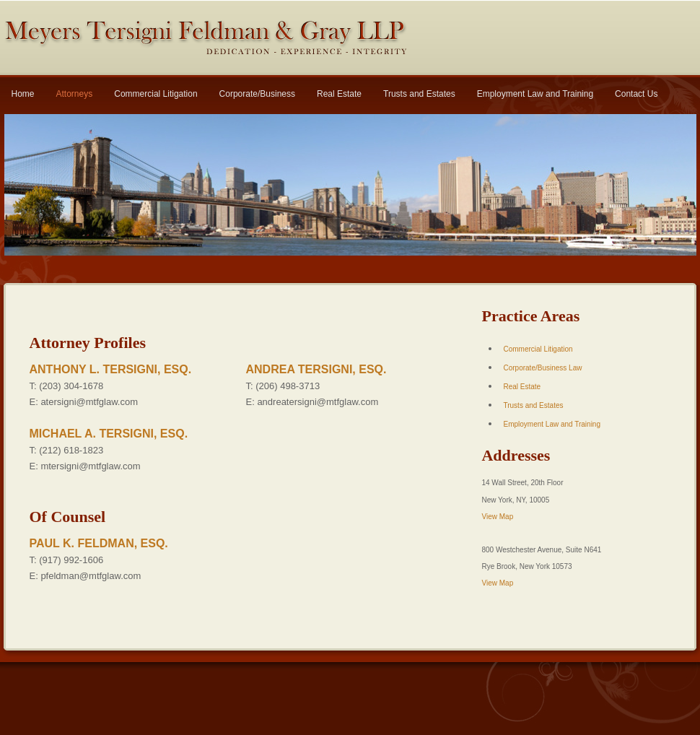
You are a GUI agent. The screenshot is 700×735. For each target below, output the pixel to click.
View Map (497, 517)
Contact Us (636, 94)
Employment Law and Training (535, 94)
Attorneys (75, 94)
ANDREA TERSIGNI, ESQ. (316, 369)
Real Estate (339, 94)
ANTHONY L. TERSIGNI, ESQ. (111, 369)
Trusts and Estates (419, 94)
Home (23, 94)
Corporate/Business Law (542, 368)
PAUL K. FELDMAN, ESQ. (99, 543)
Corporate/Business (257, 94)
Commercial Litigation (156, 94)
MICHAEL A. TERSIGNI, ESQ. (109, 434)
